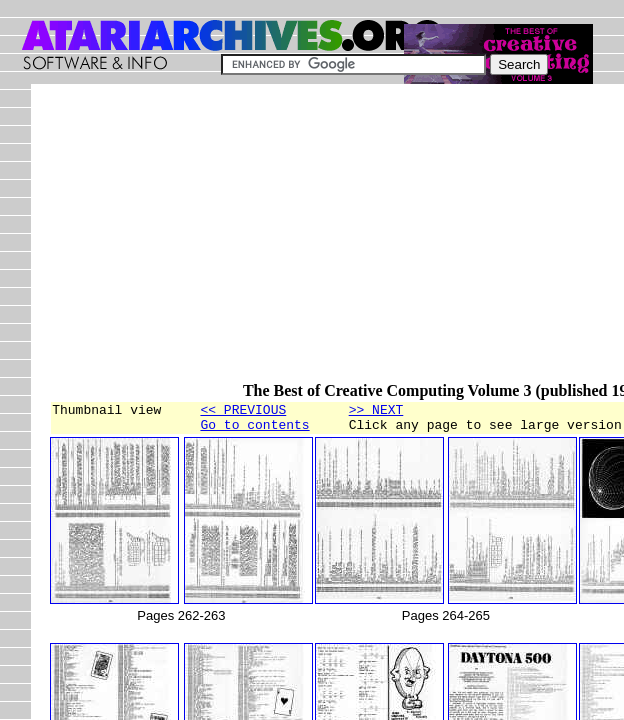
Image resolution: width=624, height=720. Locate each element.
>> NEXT (376, 412)
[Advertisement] (336, 242)
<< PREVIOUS (243, 412)
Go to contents (254, 430)
